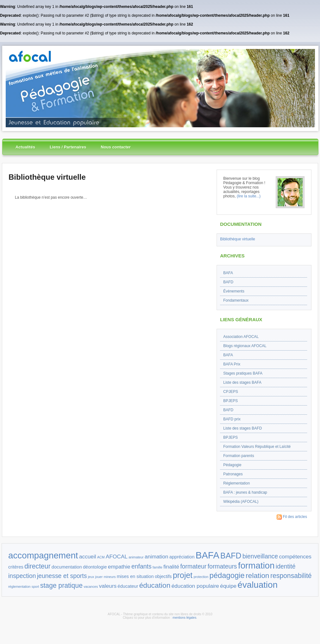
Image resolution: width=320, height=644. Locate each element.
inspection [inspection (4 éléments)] (22, 576)
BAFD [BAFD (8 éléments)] (231, 556)
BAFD (228, 282)
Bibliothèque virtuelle (47, 177)
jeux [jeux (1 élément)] (91, 577)
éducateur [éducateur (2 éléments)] (128, 586)
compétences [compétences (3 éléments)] (295, 557)
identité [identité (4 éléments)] (286, 566)
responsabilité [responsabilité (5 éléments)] (291, 576)
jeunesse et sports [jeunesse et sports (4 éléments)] (62, 576)
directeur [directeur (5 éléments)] (37, 566)
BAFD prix (232, 419)
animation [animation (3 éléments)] (156, 557)
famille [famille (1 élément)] (158, 567)
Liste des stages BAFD (243, 428)
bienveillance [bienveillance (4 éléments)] (260, 556)
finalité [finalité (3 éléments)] (171, 567)
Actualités (25, 147)
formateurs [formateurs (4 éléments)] (222, 566)
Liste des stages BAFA (242, 382)
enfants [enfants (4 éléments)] (141, 566)
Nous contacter (116, 147)
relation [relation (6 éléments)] (258, 575)
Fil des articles (292, 517)
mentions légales (185, 618)
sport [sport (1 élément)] (35, 587)
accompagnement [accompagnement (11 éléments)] (43, 555)
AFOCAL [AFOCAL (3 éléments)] (117, 557)
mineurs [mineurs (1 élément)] (110, 577)
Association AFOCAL (241, 337)
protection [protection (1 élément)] (201, 577)
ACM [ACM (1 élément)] (101, 557)
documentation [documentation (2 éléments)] (67, 567)
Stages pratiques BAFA (243, 373)
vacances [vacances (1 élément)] (91, 587)
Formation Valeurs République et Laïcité (257, 447)
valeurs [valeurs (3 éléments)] (108, 586)
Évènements (234, 291)
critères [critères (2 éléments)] (16, 567)
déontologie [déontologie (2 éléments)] (95, 567)
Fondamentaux (236, 300)
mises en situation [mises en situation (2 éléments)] (135, 576)
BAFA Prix (232, 364)
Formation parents (239, 456)
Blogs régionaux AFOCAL (245, 346)
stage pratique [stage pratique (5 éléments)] (61, 585)
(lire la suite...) (249, 196)
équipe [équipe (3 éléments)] (228, 586)
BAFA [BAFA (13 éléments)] (207, 555)
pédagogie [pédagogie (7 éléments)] (227, 575)
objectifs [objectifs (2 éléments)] (163, 576)
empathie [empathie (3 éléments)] (119, 567)
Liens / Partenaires (68, 147)
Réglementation (237, 483)
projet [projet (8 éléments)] (182, 575)
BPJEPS (231, 401)
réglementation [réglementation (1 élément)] (19, 587)
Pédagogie (232, 465)
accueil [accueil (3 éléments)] (88, 557)
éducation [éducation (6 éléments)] (155, 585)
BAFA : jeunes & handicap (245, 492)
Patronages (233, 474)
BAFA (228, 273)
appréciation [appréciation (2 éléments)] (182, 557)
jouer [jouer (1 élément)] (99, 577)
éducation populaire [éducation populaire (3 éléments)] (195, 586)
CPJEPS (231, 392)
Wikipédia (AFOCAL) (241, 502)
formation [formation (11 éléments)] (256, 566)
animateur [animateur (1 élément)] (136, 557)
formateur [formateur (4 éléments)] (193, 566)
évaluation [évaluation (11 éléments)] (258, 585)
